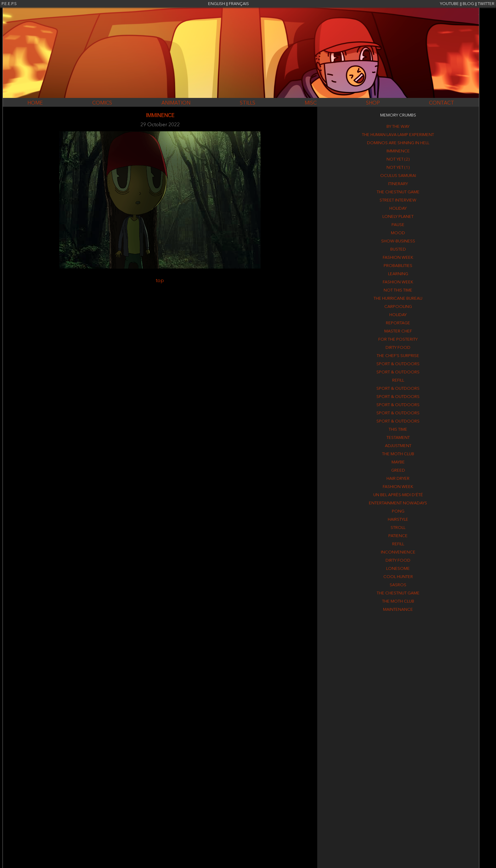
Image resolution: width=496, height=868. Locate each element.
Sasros (398, 585)
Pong (398, 511)
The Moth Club (398, 454)
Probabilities (398, 266)
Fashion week (398, 258)
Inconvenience (398, 552)
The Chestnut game (398, 192)
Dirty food (398, 348)
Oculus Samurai (398, 176)
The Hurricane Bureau (398, 299)
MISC (311, 103)
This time (398, 430)
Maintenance (398, 610)
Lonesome (398, 569)
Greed (398, 471)
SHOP (373, 103)
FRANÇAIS (239, 4)
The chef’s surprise (398, 356)
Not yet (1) (398, 168)
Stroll (398, 528)
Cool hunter (398, 577)
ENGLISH (217, 4)
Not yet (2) (398, 159)
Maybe (398, 462)
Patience (398, 536)
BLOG (468, 4)
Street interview (398, 200)
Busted (398, 250)
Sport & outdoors (398, 364)
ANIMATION (176, 103)
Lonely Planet (398, 217)
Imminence (398, 151)
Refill (398, 380)
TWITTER (486, 4)
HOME (35, 103)
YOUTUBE (449, 4)
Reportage (398, 323)
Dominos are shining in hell (398, 143)
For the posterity (398, 340)
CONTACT (442, 103)
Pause (398, 225)
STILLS (248, 103)
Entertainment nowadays (398, 503)
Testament (398, 438)
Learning (398, 274)
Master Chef (398, 331)
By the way (398, 127)
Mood (398, 233)
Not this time (398, 290)
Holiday (398, 209)
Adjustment (398, 446)
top (160, 281)
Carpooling (398, 307)
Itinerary (398, 184)
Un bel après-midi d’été (398, 495)
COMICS (102, 103)
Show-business (398, 241)
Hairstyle (398, 520)
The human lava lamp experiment (398, 135)
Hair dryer (398, 479)
